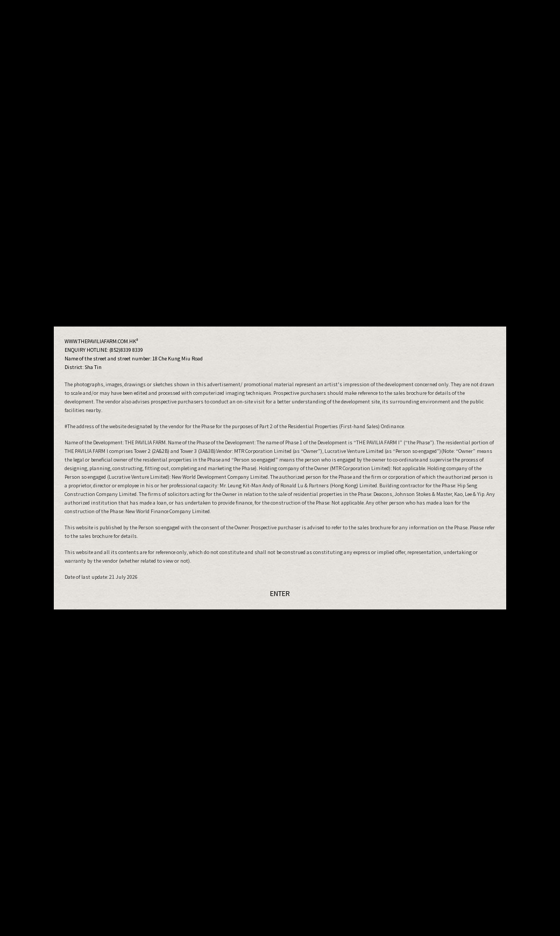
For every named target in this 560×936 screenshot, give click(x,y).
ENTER (280, 593)
